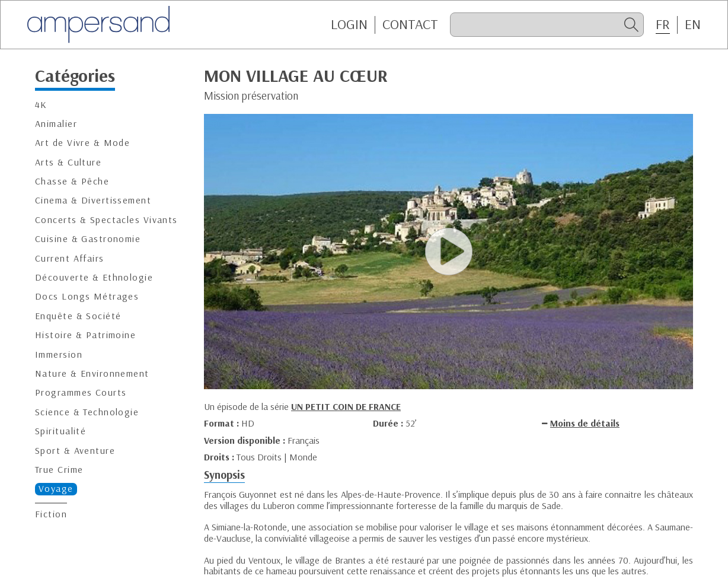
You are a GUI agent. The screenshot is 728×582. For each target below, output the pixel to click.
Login (349, 24)
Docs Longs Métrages (87, 296)
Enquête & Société (78, 316)
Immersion (59, 354)
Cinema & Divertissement (93, 200)
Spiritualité (60, 431)
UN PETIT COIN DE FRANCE (346, 406)
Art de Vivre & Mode (82, 143)
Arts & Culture (68, 162)
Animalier (56, 124)
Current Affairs (70, 258)
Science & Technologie (87, 412)
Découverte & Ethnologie (94, 277)
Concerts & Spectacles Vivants (106, 220)
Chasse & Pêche (72, 181)
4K (41, 105)
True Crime (59, 470)
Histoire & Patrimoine (85, 335)
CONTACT (410, 24)
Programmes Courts (81, 392)
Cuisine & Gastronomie (88, 239)
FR (663, 24)
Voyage (56, 489)
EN (693, 24)
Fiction (51, 514)
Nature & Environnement (92, 373)
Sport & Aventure (75, 451)
